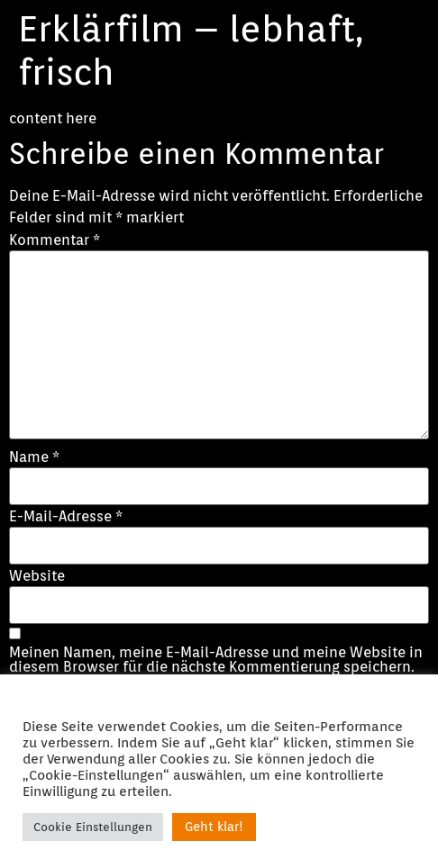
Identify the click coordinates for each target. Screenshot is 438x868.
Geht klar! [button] (214, 827)
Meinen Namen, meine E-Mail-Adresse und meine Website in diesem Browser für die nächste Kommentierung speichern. (216, 660)
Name (34, 457)
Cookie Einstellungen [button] (93, 827)
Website (37, 576)
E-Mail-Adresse (66, 517)
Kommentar (55, 240)
